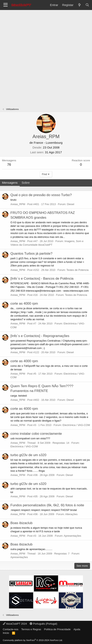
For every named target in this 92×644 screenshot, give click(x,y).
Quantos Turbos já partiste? (31, 254)
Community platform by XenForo (33, 640)
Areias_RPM (18, 204)
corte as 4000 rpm (24, 304)
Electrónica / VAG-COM (76, 425)
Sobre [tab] (26, 183)
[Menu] (6, 5)
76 (9, 165)
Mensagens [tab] (10, 183)
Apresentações (72, 536)
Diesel (71, 204)
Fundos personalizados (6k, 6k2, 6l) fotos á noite (47, 505)
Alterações (71, 514)
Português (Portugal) (43, 624)
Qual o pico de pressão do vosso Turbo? (41, 195)
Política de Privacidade (57, 629)
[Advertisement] (46, 58)
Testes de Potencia (78, 270)
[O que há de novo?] (79, 5)
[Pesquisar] (87, 5)
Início (6, 633)
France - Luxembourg (48, 143)
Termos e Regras (31, 629)
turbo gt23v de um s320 (28, 455)
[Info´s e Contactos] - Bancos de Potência (42, 279)
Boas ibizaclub (21, 523)
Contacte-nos (11, 629)
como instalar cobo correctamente (36, 434)
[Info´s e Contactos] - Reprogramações (40, 336)
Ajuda (77, 629)
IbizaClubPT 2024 (15, 624)
